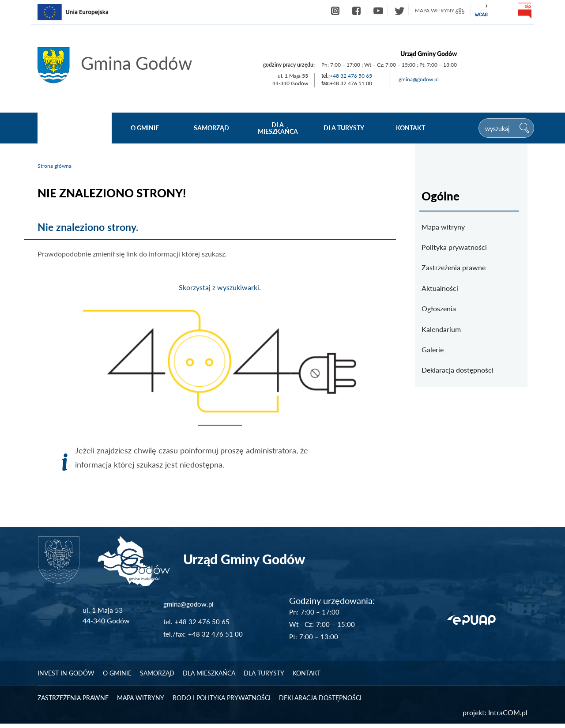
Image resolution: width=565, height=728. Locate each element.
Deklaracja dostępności (458, 370)
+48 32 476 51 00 (215, 638)
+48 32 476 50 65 (351, 76)
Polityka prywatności (454, 247)
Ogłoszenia (439, 308)
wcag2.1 (481, 11)
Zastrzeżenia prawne (454, 267)
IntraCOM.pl (508, 717)
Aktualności (440, 288)
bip (524, 11)
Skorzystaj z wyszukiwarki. (220, 287)
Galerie (433, 349)
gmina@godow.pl (419, 79)
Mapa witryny (443, 227)
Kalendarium (441, 329)
